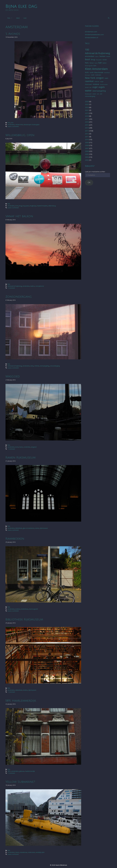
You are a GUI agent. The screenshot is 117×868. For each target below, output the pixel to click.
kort (12, 123)
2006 (87, 151)
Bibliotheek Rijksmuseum (24, 620)
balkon (33, 286)
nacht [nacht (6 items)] (93, 75)
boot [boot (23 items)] (88, 59)
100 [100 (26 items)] (87, 50)
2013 (87, 131)
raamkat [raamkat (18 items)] (89, 81)
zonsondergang (55, 366)
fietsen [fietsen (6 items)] (92, 63)
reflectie (37, 366)
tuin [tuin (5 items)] (90, 87)
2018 (87, 116)
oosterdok (27, 447)
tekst (18, 18)
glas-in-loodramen (29, 528)
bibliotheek (19, 528)
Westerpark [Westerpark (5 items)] (88, 94)
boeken (18, 609)
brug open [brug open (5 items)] (99, 60)
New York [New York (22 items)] (90, 78)
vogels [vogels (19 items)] (102, 87)
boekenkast (24, 609)
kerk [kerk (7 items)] (95, 66)
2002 (87, 160)
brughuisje (33, 206)
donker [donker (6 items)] (105, 60)
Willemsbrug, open (20, 135)
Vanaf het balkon (19, 216)
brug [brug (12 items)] (93, 60)
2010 (87, 140)
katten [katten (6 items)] (105, 63)
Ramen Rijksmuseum (20, 458)
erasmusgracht (33, 609)
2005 (87, 154)
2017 (87, 119)
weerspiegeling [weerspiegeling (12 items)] (99, 91)
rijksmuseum (44, 528)
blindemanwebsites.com (94, 35)
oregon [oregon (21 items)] (100, 78)
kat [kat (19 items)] (100, 63)
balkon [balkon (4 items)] (97, 57)
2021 (87, 110)
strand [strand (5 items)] (87, 87)
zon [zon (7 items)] (101, 94)
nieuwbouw (24, 852)
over (25, 18)
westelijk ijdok (40, 852)
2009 (87, 142)
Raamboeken (15, 539)
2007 (87, 148)
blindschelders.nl (92, 37)
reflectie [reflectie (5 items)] (97, 82)
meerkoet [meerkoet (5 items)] (107, 73)
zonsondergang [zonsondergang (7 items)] (90, 96)
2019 (87, 113)
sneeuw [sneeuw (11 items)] (96, 84)
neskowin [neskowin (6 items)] (98, 75)
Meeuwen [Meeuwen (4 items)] (88, 75)
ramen (37, 528)
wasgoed (34, 447)
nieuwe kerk (19, 125)
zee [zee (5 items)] (98, 94)
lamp (32, 366)
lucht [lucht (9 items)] (92, 72)
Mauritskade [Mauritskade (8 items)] (99, 72)
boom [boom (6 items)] (108, 56)
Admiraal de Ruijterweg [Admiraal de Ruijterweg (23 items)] (97, 53)
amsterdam (11, 125)
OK (89, 183)
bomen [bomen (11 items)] (103, 56)
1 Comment (11, 288)
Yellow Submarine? (20, 782)
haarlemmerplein (42, 206)
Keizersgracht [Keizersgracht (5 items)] (89, 66)
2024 (87, 107)
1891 (9, 771)
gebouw (22, 771)
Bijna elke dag (21, 6)
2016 (87, 122)
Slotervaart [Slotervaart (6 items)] (88, 84)
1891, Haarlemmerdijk (21, 701)
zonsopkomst (40, 286)
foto (11, 18)
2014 (87, 128)
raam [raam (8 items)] (106, 78)
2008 (87, 145)
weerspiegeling (45, 366)
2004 (87, 157)
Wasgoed (13, 377)
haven (21, 447)
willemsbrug (52, 206)
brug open (26, 206)
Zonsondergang (19, 297)
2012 (87, 134)
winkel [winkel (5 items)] (94, 94)
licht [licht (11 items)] (87, 72)
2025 (87, 104)
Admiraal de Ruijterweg (15, 286)
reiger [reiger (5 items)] (102, 82)
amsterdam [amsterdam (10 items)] (90, 56)
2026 (87, 102)
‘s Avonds (13, 34)
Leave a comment (13, 126)
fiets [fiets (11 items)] (87, 63)
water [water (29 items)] (88, 91)
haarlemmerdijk (30, 771)
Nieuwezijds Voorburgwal (31, 125)
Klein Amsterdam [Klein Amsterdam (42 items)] (96, 69)
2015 (87, 125)
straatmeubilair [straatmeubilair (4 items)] (104, 84)
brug (20, 206)
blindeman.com (91, 32)
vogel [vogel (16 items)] (95, 87)
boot (17, 206)
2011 (87, 137)
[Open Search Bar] (109, 18)
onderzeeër (31, 852)
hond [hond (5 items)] (96, 63)
